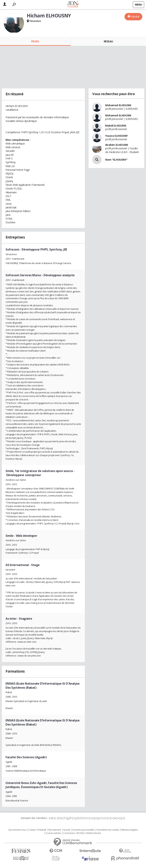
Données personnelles (83, 830)
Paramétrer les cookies (108, 830)
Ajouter (135, 16)
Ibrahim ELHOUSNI (117, 145)
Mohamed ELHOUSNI (118, 105)
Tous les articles (53, 833)
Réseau (108, 41)
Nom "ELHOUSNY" (116, 160)
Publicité (42, 830)
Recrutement (55, 830)
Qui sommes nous (17, 830)
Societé (67, 830)
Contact (32, 830)
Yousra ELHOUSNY (116, 136)
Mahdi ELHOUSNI (116, 126)
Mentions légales (130, 830)
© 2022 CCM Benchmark (89, 833)
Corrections (69, 833)
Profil (35, 41)
